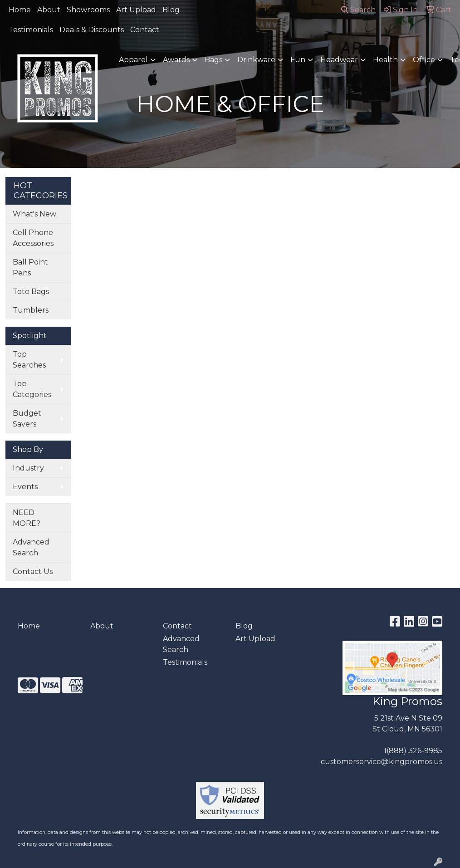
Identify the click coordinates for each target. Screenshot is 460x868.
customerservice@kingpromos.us (382, 762)
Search (358, 10)
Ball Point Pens (30, 267)
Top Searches (29, 360)
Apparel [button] (133, 60)
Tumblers (31, 310)
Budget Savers (27, 419)
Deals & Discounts (92, 30)
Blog (171, 10)
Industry (28, 468)
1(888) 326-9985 (413, 751)
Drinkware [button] (256, 60)
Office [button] (424, 60)
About (49, 10)
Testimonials (31, 30)
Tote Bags (31, 292)
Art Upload (136, 10)
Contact (145, 30)
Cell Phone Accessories (33, 238)
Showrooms (88, 10)
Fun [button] (298, 60)
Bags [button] (213, 60)
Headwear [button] (339, 60)
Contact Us (33, 571)
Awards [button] (176, 60)
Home (20, 10)
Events (25, 487)
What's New (34, 214)
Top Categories (32, 389)
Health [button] (385, 60)
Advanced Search (31, 547)
